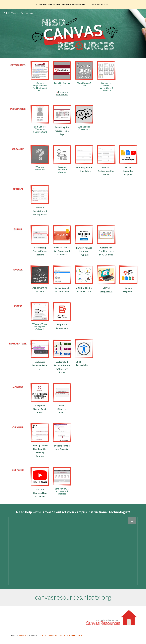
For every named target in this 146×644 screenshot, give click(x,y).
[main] (40, 87)
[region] (73, 5)
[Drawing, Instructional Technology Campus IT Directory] (73, 551)
